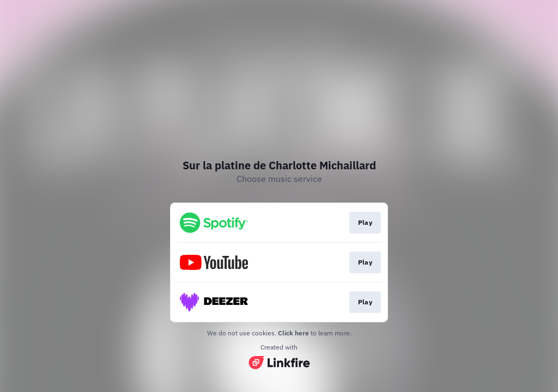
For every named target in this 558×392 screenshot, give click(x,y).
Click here (293, 333)
